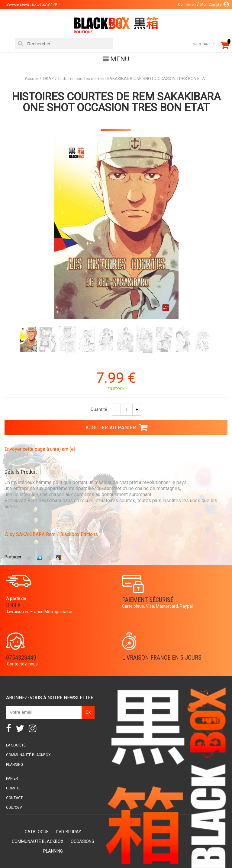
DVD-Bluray (69, 832)
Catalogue (37, 832)
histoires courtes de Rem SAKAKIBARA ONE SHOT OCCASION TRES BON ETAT (116, 102)
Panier (12, 779)
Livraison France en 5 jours (162, 658)
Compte (13, 788)
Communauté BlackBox (28, 755)
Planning (14, 765)
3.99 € (13, 605)
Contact (14, 798)
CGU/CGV (14, 808)
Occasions (82, 841)
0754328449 (21, 658)
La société (16, 745)
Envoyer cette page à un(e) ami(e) (40, 449)
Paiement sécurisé (148, 600)
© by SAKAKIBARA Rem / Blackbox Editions (51, 534)
